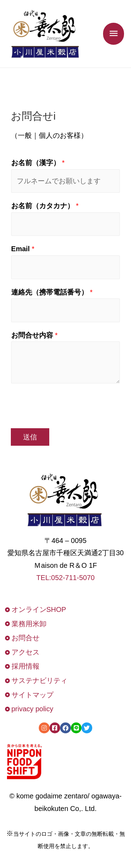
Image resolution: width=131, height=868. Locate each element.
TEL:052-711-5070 (65, 578)
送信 (30, 437)
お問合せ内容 (34, 335)
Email (23, 249)
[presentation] (64, 404)
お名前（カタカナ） (45, 206)
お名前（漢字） (38, 163)
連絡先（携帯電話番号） (52, 292)
